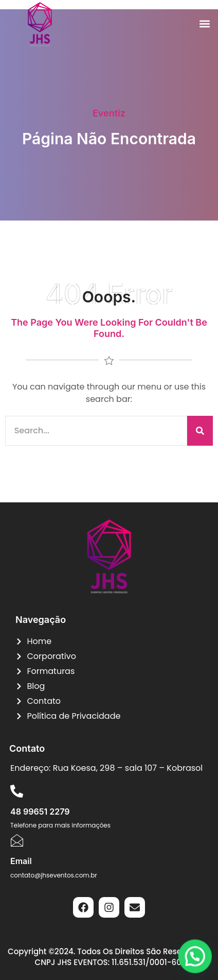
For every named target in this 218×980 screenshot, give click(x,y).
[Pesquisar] (200, 431)
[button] (204, 24)
